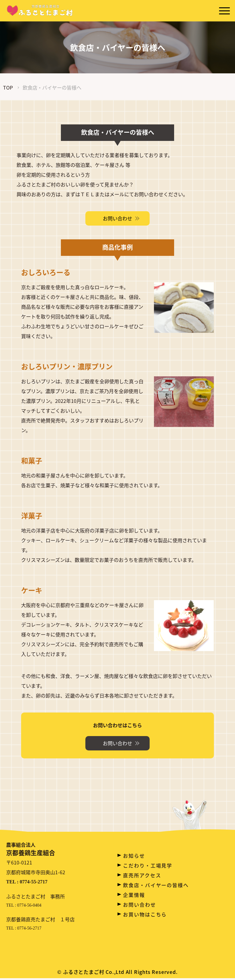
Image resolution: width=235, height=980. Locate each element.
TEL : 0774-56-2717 (24, 930)
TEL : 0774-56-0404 (24, 907)
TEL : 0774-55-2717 (27, 884)
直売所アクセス (142, 875)
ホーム (131, 846)
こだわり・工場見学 (148, 865)
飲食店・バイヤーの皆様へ (156, 885)
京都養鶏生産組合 (35, 850)
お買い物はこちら (145, 914)
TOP (8, 87)
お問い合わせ (140, 904)
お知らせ (134, 856)
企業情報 (134, 895)
